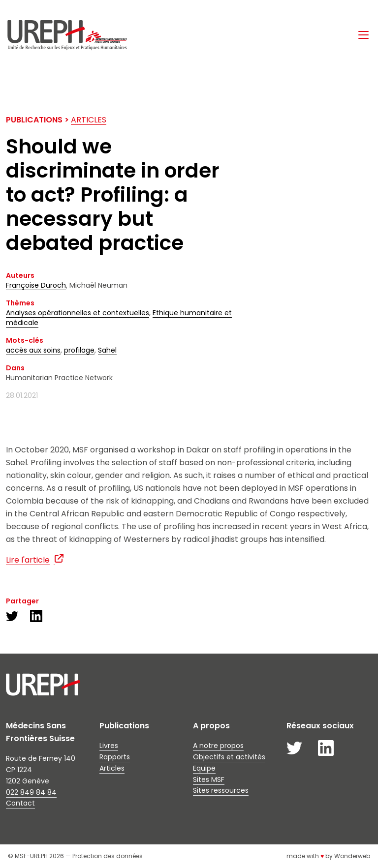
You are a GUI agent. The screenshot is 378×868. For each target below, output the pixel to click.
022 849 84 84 (31, 792)
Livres (109, 746)
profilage (79, 350)
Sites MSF (209, 779)
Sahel (107, 350)
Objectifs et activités (229, 757)
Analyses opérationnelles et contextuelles (78, 313)
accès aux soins (33, 350)
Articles (89, 120)
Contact (20, 803)
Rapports (115, 757)
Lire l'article (28, 560)
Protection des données (108, 856)
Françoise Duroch (36, 285)
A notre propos (218, 746)
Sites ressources (221, 790)
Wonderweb (352, 856)
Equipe (204, 768)
